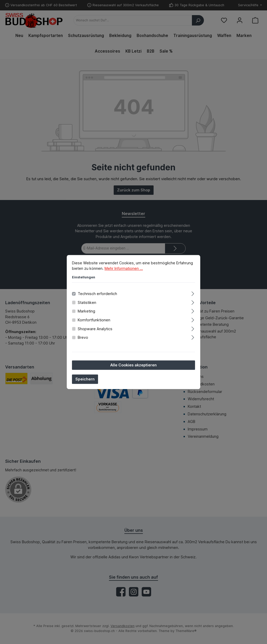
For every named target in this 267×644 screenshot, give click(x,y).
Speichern (85, 379)
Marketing (86, 311)
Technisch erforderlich (97, 294)
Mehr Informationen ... (124, 268)
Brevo (83, 337)
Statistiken (87, 302)
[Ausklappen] (193, 293)
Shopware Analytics (95, 329)
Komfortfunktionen (94, 320)
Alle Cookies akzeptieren (133, 365)
